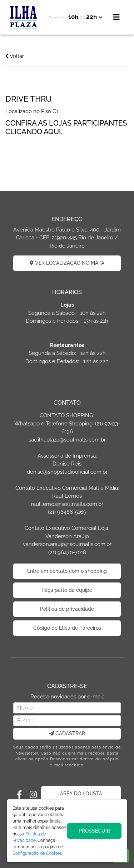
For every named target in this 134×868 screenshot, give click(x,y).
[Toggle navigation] (116, 17)
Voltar (15, 56)
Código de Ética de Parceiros (67, 628)
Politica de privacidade (67, 609)
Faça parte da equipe (67, 590)
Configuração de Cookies (37, 853)
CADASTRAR (67, 733)
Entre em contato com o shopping (67, 571)
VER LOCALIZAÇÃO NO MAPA (67, 263)
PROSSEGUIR (94, 831)
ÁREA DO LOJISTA (81, 794)
